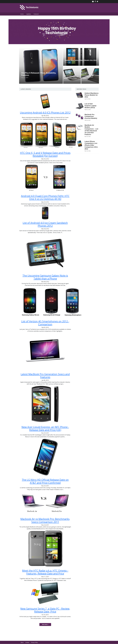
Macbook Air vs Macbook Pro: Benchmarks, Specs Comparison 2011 (45, 520)
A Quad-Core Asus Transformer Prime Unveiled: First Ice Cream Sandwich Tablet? (88, 75)
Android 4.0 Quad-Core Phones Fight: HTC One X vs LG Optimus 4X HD (45, 197)
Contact (27, 642)
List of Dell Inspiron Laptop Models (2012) (91, 106)
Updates (29, 14)
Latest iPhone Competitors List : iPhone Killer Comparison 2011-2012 (91, 145)
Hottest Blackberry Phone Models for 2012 (92, 95)
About (22, 642)
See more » (45, 624)
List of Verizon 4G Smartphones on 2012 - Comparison (45, 323)
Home (22, 14)
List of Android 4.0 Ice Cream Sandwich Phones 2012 (45, 224)
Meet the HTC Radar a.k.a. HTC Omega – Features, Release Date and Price (45, 572)
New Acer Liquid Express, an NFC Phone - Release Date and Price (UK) (45, 428)
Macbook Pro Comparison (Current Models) (91, 116)
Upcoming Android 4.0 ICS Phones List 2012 (45, 113)
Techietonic (32, 7)
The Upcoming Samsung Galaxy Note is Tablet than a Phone (45, 277)
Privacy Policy (34, 642)
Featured (36, 14)
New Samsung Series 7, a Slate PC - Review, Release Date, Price (45, 610)
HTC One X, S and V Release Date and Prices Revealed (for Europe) (45, 154)
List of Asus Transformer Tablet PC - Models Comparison (71, 77)
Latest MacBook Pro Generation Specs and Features (45, 376)
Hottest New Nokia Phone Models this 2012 (81, 60)
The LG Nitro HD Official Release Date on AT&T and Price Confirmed (45, 481)
